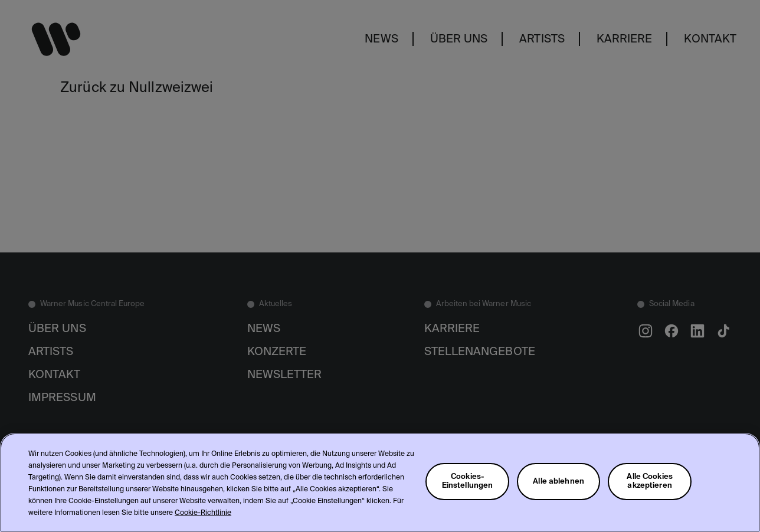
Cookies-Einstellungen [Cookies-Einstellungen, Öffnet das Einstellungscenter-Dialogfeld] (468, 481)
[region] (380, 482)
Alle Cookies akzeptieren (650, 481)
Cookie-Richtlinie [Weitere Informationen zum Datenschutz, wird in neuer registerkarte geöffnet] (203, 513)
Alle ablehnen (558, 482)
